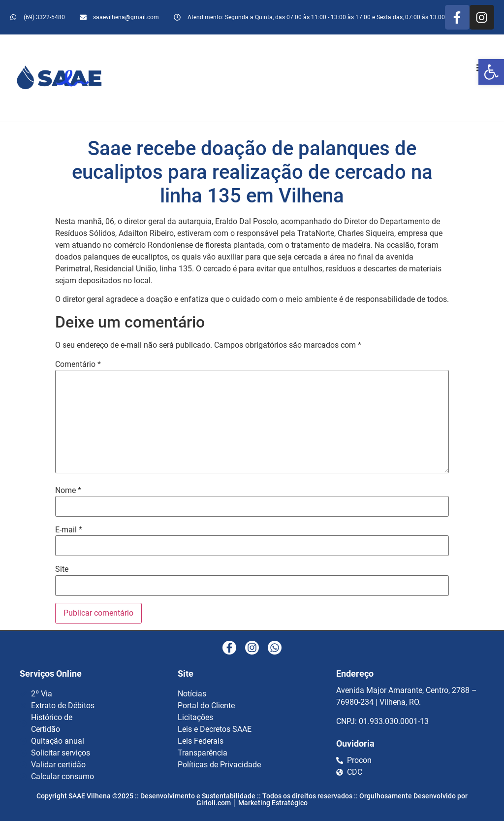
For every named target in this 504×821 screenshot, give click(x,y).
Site (62, 569)
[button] (491, 72)
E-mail (69, 530)
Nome (68, 491)
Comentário (78, 364)
